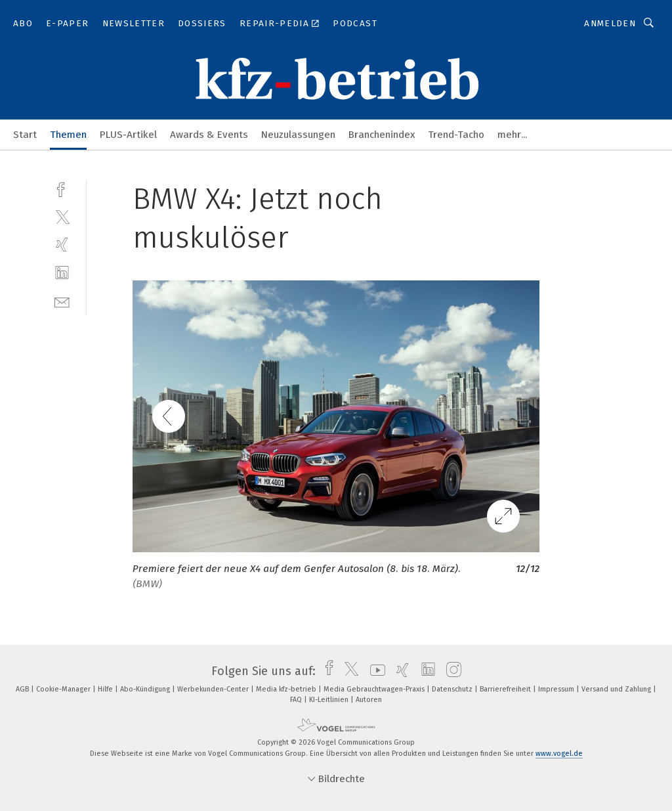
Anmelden (610, 23)
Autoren (369, 700)
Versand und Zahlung (617, 689)
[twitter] (62, 216)
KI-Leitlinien (330, 700)
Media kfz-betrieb (287, 689)
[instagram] (451, 671)
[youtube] (374, 671)
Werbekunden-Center (214, 689)
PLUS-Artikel (128, 135)
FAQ (297, 700)
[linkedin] (62, 273)
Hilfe (106, 689)
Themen (68, 135)
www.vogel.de (559, 754)
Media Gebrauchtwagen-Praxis (375, 689)
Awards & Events (209, 135)
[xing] (62, 245)
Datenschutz (453, 689)
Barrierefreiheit (506, 689)
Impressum (557, 689)
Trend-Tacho (456, 135)
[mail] (62, 301)
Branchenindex (382, 135)
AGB (23, 689)
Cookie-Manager (64, 689)
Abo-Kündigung (146, 689)
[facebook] (62, 188)
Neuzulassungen (298, 135)
